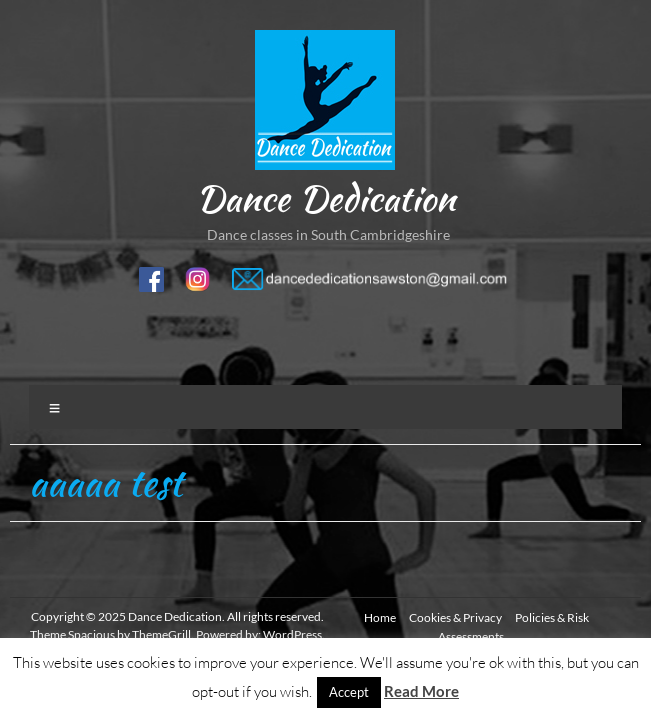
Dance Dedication (325, 198)
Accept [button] (349, 692)
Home (380, 617)
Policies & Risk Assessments (513, 627)
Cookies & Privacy (455, 617)
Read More (421, 691)
